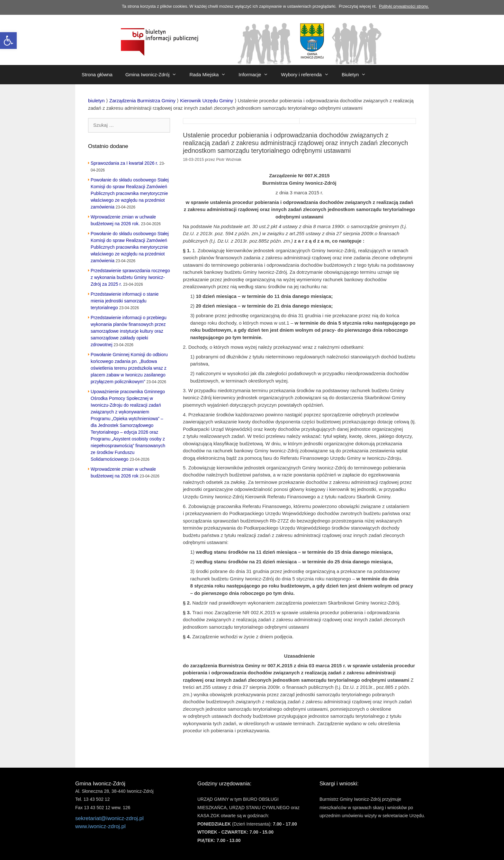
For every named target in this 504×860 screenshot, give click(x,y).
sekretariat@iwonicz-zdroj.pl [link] (109, 818)
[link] (8, 41)
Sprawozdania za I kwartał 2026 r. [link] (124, 163)
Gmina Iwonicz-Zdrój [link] (154, 75)
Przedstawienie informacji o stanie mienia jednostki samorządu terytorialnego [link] (125, 301)
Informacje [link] (256, 75)
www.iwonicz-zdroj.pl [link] (100, 826)
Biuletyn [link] (357, 75)
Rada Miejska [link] (211, 75)
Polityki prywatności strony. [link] (404, 6)
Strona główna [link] (97, 74)
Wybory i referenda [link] (308, 75)
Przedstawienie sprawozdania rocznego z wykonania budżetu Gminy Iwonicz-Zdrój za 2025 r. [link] (130, 277)
